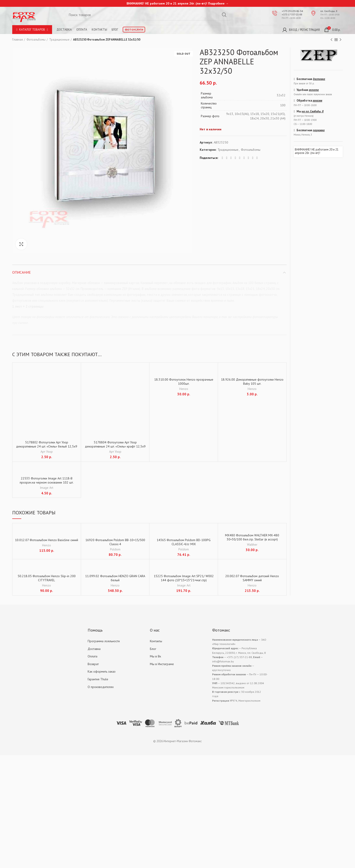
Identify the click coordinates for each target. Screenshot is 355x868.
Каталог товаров (32, 30)
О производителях (101, 687)
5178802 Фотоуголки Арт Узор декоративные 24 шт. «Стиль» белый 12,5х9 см (47, 446)
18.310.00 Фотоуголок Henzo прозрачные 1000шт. (184, 382)
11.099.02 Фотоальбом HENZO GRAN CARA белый (115, 578)
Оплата (82, 30)
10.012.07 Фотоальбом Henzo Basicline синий (47, 540)
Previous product (331, 40)
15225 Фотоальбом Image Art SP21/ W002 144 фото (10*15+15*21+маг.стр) (184, 578)
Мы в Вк (155, 656)
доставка (319, 79)
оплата (314, 90)
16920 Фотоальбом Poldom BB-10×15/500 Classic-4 (115, 542)
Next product (341, 40)
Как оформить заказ (102, 671)
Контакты (99, 30)
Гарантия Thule (98, 679)
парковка (319, 130)
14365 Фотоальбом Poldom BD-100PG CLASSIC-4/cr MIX (184, 542)
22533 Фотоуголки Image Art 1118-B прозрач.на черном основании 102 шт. (47, 480)
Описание (22, 272)
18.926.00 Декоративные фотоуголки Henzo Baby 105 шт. (252, 382)
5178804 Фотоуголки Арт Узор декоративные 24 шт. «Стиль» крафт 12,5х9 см (115, 446)
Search (224, 15)
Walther (252, 545)
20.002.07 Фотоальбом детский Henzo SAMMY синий (252, 578)
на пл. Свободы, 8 (313, 111)
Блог (115, 30)
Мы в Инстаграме (162, 664)
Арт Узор (47, 452)
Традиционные (59, 40)
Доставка (64, 30)
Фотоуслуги (134, 30)
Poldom (115, 549)
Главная (18, 40)
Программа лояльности (104, 641)
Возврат (93, 664)
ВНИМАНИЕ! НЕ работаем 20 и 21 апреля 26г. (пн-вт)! (317, 151)
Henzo (184, 389)
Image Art (47, 488)
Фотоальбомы (36, 40)
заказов (317, 101)
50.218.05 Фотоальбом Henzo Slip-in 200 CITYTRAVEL (47, 578)
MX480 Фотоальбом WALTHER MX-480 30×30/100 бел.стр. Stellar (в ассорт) (252, 537)
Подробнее (216, 3)
